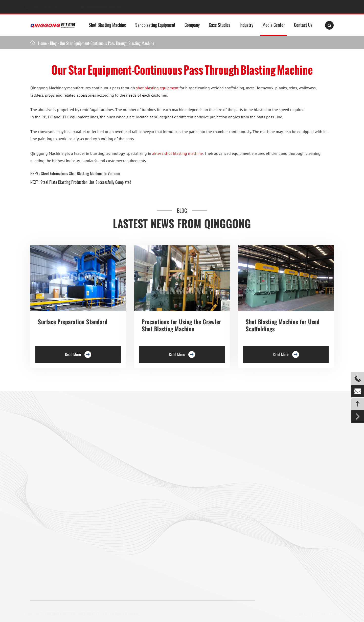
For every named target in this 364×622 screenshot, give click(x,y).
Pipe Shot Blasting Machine (125, 516)
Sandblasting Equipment (155, 25)
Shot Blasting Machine (107, 25)
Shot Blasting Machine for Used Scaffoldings (283, 325)
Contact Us (303, 25)
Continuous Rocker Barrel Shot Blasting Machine (141, 486)
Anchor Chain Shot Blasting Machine (132, 506)
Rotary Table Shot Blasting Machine (57, 476)
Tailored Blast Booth (215, 497)
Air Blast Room (211, 477)
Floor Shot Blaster (118, 437)
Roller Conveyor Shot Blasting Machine (59, 437)
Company (192, 25)
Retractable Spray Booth (218, 506)
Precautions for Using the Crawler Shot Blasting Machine (181, 325)
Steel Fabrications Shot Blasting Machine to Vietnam (81, 174)
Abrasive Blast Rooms (216, 457)
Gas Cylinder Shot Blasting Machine (57, 535)
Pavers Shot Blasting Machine (53, 506)
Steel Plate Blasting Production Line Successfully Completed (86, 182)
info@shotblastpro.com (109, 7)
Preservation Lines (118, 456)
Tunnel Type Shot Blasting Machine (56, 486)
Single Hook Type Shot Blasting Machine (60, 456)
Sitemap (299, 614)
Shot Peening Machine (121, 535)
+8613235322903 (51, 7)
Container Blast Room (216, 447)
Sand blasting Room (215, 467)
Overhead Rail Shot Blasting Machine (58, 496)
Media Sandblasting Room (220, 437)
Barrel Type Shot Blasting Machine (130, 476)
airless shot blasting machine (177, 153)
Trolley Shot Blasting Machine (127, 446)
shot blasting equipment (157, 88)
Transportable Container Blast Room (227, 487)
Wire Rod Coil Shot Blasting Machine (132, 525)
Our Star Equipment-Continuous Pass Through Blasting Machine (107, 43)
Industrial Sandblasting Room (222, 516)
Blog (53, 43)
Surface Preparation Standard (73, 322)
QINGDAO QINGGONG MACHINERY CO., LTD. (79, 614)
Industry (246, 25)
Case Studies (220, 25)
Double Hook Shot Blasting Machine (57, 466)
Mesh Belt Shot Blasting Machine (55, 525)
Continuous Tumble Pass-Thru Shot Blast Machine (141, 496)
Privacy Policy (326, 614)
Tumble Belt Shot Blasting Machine (56, 516)
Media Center (274, 25)
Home (42, 43)
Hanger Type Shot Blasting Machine (57, 446)
